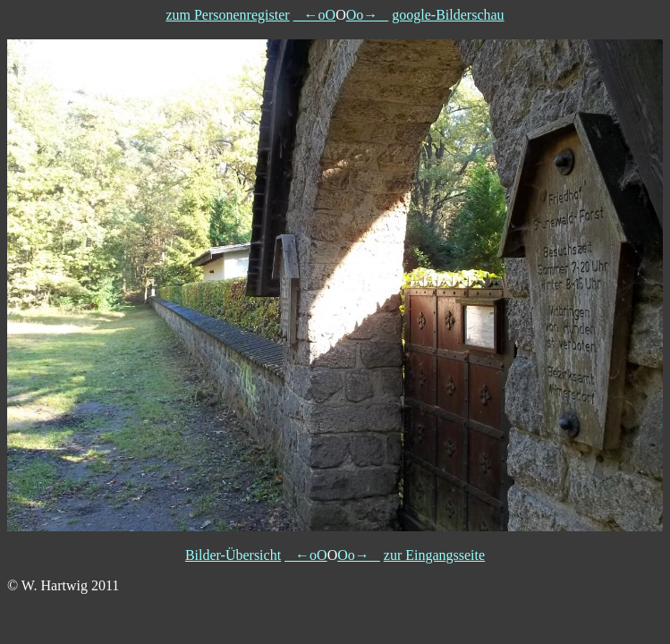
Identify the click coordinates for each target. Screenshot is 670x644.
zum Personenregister (227, 15)
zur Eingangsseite (434, 555)
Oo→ (368, 15)
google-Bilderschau (448, 15)
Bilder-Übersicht (233, 555)
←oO (315, 15)
